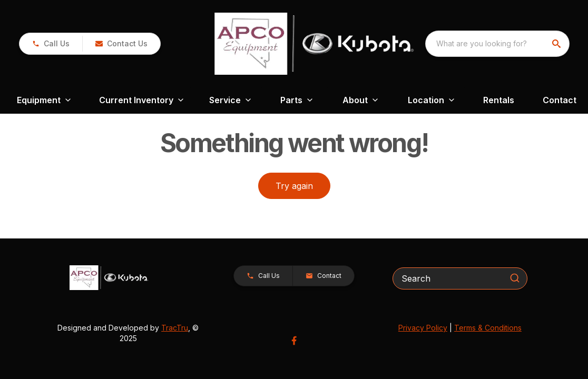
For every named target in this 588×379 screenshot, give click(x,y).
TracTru (175, 328)
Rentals (499, 100)
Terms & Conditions (488, 328)
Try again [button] (294, 186)
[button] (121, 44)
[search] (557, 44)
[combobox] (497, 44)
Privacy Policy (423, 328)
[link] (51, 44)
